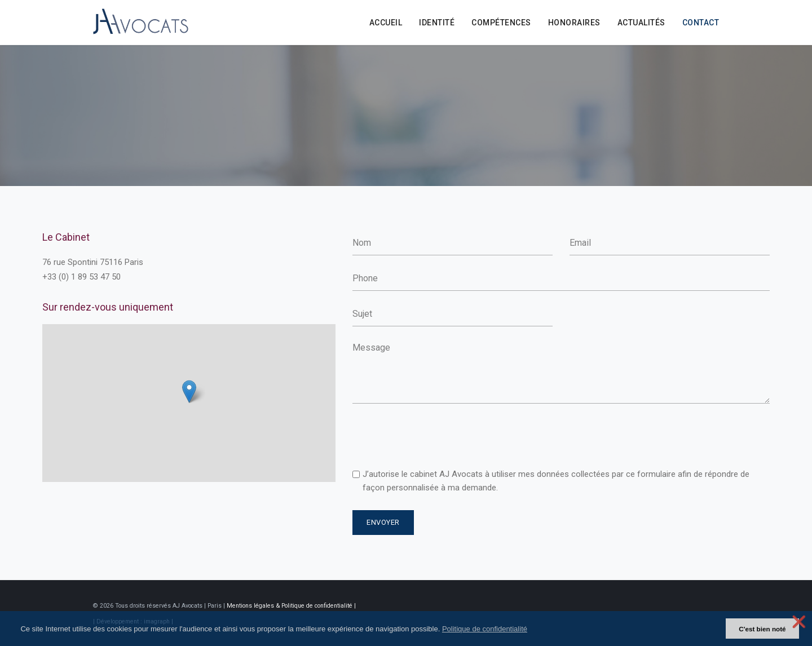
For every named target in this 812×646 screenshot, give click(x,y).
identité (437, 23)
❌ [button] (799, 622)
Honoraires (574, 23)
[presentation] (438, 437)
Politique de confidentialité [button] (485, 629)
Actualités (641, 23)
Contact (701, 23)
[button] (534, 629)
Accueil (386, 23)
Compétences (501, 23)
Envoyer (383, 522)
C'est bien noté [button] (762, 629)
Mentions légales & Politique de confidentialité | (291, 606)
